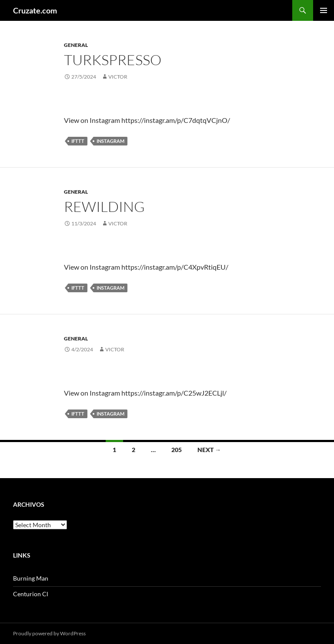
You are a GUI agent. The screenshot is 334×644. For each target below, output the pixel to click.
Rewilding (104, 206)
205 (177, 450)
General (76, 45)
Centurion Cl (31, 594)
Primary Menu (324, 10)
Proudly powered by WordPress (49, 633)
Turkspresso (113, 60)
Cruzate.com (35, 10)
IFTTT (78, 141)
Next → (209, 450)
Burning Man (31, 578)
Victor (118, 77)
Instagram (110, 141)
